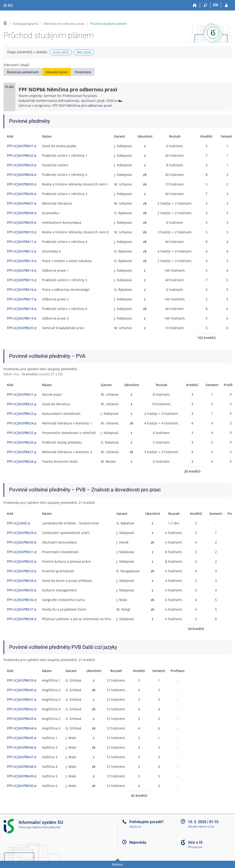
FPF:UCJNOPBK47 (20, 757)
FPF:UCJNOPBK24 (20, 423)
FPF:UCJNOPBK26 (20, 442)
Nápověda (138, 842)
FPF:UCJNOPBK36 (20, 600)
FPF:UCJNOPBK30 (20, 542)
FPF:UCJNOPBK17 (20, 299)
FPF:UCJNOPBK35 (20, 590)
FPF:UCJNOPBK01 (20, 146)
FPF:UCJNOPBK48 (20, 767)
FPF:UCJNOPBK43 (20, 719)
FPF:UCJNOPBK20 (20, 328)
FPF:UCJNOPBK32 (20, 561)
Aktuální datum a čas (201, 827)
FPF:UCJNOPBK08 (20, 213)
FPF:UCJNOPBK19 (20, 318)
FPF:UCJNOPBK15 (20, 280)
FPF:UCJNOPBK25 (20, 433)
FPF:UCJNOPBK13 (20, 261)
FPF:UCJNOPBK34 (20, 581)
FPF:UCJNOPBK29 (20, 533)
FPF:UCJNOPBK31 (20, 552)
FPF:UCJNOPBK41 (20, 699)
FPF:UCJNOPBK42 (20, 709)
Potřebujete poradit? (146, 822)
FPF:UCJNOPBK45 (20, 738)
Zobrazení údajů (16, 65)
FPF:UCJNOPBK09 (20, 222)
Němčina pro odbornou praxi (64, 24)
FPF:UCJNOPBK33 (20, 571)
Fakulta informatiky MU (46, 827)
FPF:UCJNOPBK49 (20, 776)
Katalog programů (26, 24)
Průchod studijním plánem (109, 24)
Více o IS (195, 842)
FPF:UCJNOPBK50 (20, 786)
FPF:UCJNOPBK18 (20, 309)
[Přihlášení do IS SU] (226, 5)
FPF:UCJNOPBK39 (20, 680)
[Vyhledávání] (205, 5)
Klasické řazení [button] (57, 72)
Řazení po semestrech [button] (23, 72)
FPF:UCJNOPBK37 (20, 609)
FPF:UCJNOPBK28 (20, 461)
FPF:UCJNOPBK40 (20, 690)
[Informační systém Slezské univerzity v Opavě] (8, 5)
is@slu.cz (135, 827)
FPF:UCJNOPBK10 (20, 232)
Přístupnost (195, 847)
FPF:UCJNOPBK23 (20, 414)
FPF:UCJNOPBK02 (20, 155)
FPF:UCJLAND (17, 523)
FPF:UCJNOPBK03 (20, 165)
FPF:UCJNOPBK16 (20, 290)
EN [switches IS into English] (216, 5)
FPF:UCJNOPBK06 (20, 194)
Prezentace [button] (83, 72)
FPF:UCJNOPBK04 (20, 175)
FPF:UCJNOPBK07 (20, 203)
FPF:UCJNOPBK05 (20, 184)
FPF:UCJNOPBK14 (20, 270)
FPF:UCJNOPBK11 (20, 242)
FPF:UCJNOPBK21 (20, 394)
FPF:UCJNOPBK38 (20, 619)
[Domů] (195, 5)
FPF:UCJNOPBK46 (20, 747)
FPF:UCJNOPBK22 (20, 404)
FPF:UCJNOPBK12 (20, 251)
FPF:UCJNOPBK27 (20, 452)
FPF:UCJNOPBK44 (20, 728)
